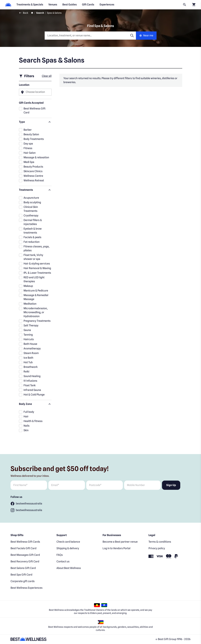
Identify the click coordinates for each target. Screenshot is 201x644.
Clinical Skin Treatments (31, 209)
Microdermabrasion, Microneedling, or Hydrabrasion (36, 312)
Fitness (28, 148)
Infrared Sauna (32, 390)
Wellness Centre (33, 176)
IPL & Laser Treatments (37, 273)
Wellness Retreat (34, 180)
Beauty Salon (31, 134)
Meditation (30, 304)
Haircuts (29, 339)
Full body (29, 412)
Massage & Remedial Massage (36, 297)
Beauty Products (33, 167)
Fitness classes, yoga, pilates (36, 248)
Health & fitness (33, 421)
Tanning (28, 335)
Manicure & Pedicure (36, 291)
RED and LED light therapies (34, 279)
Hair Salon (30, 153)
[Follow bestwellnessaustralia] (26, 504)
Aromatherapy (32, 348)
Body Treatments (34, 139)
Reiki (26, 372)
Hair (26, 416)
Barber (28, 130)
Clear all (47, 76)
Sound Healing (32, 376)
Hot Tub (28, 362)
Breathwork (31, 367)
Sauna (27, 330)
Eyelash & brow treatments (33, 231)
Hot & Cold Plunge (34, 395)
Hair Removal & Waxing (37, 268)
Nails (27, 426)
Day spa (28, 144)
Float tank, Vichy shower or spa (33, 257)
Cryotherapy (31, 216)
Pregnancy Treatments (37, 321)
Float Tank (30, 385)
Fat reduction (32, 242)
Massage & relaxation (36, 157)
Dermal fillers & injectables (33, 222)
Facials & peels (32, 237)
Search (40, 13)
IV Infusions (30, 381)
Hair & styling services (37, 264)
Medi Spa (29, 162)
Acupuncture (31, 198)
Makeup (28, 286)
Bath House (30, 344)
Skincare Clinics (33, 171)
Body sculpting (32, 202)
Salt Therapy (31, 325)
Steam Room (31, 353)
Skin (26, 430)
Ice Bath (28, 358)
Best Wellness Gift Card (34, 111)
